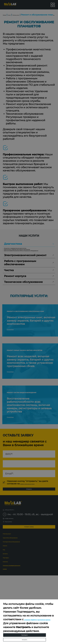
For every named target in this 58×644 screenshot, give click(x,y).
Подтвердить (25, 628)
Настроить (25, 637)
